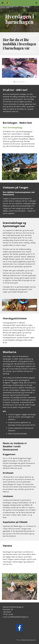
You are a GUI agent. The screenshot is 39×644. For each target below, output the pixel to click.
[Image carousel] (20, 70)
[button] (2, 3)
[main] (20, 19)
